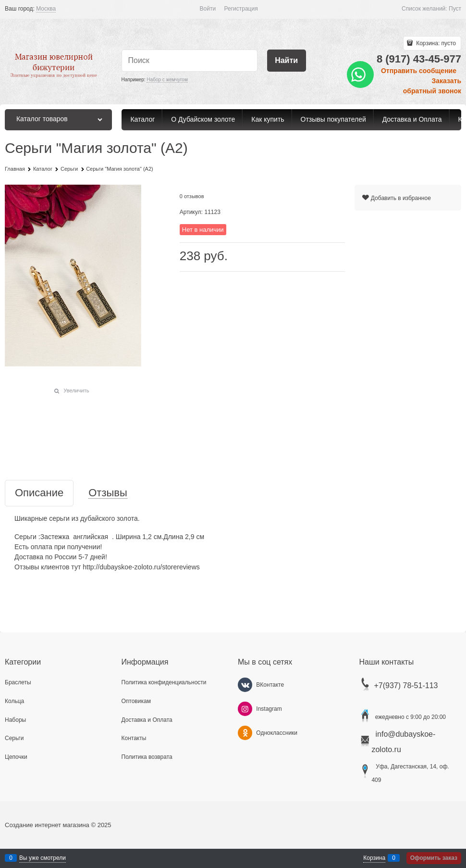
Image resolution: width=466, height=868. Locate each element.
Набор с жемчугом (167, 80)
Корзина (374, 858)
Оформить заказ (434, 858)
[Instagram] (245, 709)
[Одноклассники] (245, 733)
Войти (208, 9)
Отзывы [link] (108, 493)
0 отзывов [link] (192, 196)
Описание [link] (39, 493)
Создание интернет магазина (47, 825)
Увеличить (76, 390)
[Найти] (287, 61)
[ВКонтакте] (245, 685)
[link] (46, 9)
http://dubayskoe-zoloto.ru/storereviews (141, 567)
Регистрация (241, 9)
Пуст (455, 9)
